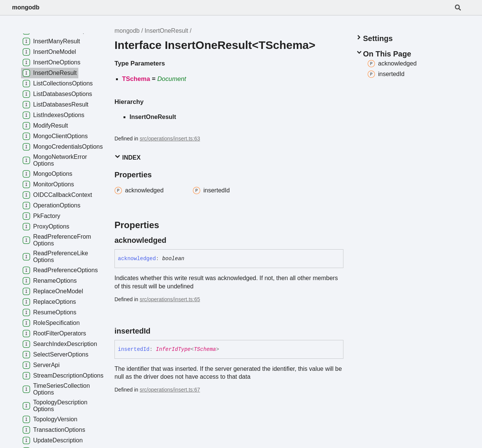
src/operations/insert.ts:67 (170, 390)
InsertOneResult (166, 31)
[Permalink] (173, 240)
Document (172, 79)
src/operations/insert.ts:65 (170, 299)
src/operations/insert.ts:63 (170, 139)
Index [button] (127, 157)
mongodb (26, 7)
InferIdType (173, 349)
